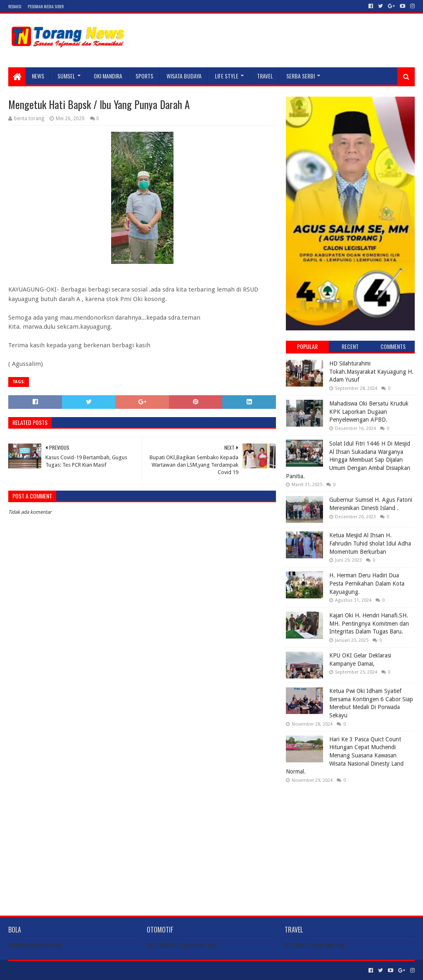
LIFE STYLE (227, 76)
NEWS (38, 76)
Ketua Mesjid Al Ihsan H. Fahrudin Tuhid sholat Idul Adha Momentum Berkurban (370, 543)
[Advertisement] (350, 843)
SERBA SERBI (301, 76)
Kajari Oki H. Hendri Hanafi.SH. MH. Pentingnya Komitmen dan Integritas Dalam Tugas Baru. (369, 623)
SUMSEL (66, 76)
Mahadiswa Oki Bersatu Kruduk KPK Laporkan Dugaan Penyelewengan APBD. (369, 412)
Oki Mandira (108, 76)
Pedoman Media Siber (46, 6)
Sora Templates (54, 970)
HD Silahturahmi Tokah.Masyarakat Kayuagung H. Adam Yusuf (371, 371)
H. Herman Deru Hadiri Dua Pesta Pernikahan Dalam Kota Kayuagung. (367, 583)
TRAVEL (265, 76)
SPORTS (144, 76)
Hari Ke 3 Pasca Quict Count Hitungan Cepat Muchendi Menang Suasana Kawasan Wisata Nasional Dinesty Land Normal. (345, 755)
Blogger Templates (102, 970)
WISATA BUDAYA (184, 76)
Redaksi (15, 6)
